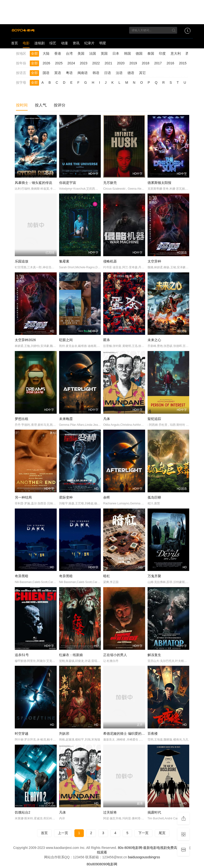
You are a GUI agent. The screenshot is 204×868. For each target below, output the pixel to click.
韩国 (127, 53)
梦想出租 (22, 419)
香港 (58, 53)
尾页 (162, 833)
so (147, 857)
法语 (119, 73)
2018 (145, 63)
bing (152, 857)
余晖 (107, 497)
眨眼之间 (66, 340)
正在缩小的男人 (115, 655)
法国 (93, 53)
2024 (71, 63)
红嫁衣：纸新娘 (71, 655)
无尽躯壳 (110, 183)
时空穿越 (22, 733)
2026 (46, 63)
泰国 (151, 53)
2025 (59, 63)
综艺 (53, 43)
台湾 (69, 53)
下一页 (143, 833)
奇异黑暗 (22, 576)
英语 (58, 73)
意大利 (176, 53)
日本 (116, 53)
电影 (26, 43)
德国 (139, 53)
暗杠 (107, 576)
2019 (133, 63)
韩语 (96, 73)
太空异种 (154, 261)
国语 (46, 73)
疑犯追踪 (154, 419)
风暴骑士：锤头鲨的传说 (33, 183)
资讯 (76, 43)
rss (158, 857)
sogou (141, 857)
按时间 (22, 105)
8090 (96, 864)
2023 (83, 63)
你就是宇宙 (68, 183)
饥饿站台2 (23, 812)
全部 (34, 53)
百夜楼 (153, 733)
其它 (142, 73)
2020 (121, 63)
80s (90, 864)
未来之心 (154, 340)
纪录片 (89, 43)
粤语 (69, 73)
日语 (108, 73)
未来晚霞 (66, 419)
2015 (183, 63)
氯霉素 (64, 261)
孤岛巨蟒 (154, 497)
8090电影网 (108, 864)
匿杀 (107, 340)
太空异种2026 (25, 340)
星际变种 (66, 497)
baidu (132, 857)
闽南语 (83, 73)
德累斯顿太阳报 (159, 183)
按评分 (60, 105)
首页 (15, 43)
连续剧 (39, 43)
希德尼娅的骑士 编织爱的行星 (126, 733)
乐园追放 (22, 261)
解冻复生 (154, 655)
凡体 (107, 419)
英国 (104, 53)
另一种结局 (23, 497)
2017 (158, 63)
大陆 (46, 53)
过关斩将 (110, 812)
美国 (81, 53)
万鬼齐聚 (154, 576)
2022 (96, 63)
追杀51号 (22, 655)
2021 (108, 63)
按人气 (41, 105)
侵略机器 (110, 261)
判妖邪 (64, 733)
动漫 (64, 43)
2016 (170, 63)
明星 (103, 43)
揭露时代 (154, 812)
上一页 (63, 833)
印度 (162, 53)
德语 (131, 73)
